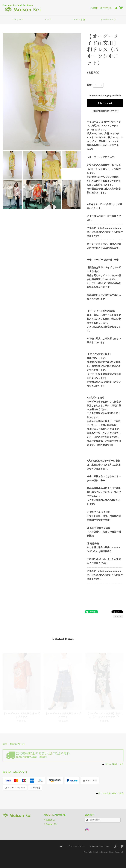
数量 (89, 85)
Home (94, 8)
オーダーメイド (108, 20)
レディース (18, 20)
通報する (118, 617)
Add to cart (105, 103)
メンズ (48, 20)
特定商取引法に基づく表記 (100, 846)
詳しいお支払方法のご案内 (111, 794)
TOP (61, 846)
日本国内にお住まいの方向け (105, 111)
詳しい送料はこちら (114, 764)
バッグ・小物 (78, 20)
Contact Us (52, 824)
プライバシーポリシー (76, 846)
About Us (106, 8)
